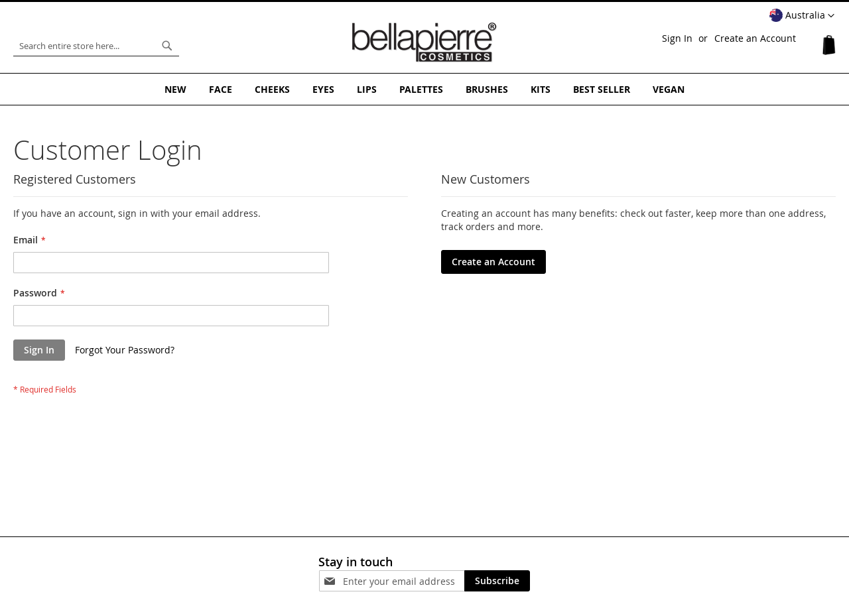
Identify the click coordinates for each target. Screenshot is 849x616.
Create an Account (755, 38)
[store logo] (424, 42)
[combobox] (96, 46)
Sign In (677, 38)
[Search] (167, 46)
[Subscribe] (497, 581)
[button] (802, 16)
